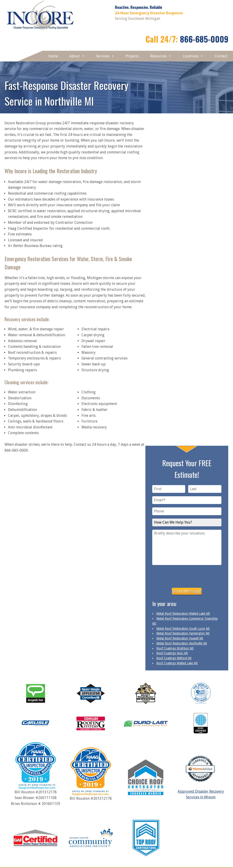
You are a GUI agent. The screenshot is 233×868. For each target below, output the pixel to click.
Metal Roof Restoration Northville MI (182, 643)
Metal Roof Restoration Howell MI (180, 638)
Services (105, 56)
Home (53, 56)
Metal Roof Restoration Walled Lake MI (183, 613)
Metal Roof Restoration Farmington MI (183, 633)
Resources (161, 56)
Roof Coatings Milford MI (174, 658)
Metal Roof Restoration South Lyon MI (183, 629)
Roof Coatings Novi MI (172, 653)
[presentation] (187, 575)
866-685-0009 (204, 39)
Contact (221, 56)
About (77, 56)
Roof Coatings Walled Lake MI (177, 663)
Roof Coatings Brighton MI (175, 648)
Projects (132, 56)
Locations (193, 56)
